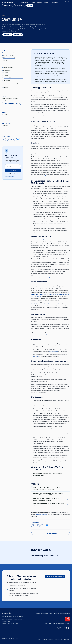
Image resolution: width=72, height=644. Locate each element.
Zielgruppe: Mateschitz (9, 55)
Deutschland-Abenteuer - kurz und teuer (13, 78)
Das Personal (7, 80)
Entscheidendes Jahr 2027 (9, 58)
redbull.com (36, 356)
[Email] (13, 166)
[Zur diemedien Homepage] (8, 2)
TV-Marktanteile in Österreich (38, 335)
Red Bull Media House (39, 176)
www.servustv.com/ (53, 352)
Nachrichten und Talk (8, 67)
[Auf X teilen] (13, 139)
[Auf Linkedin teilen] (9, 139)
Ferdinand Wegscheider (37, 240)
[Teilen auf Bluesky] (18, 139)
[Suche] (67, 2)
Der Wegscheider (7, 70)
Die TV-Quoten (7, 73)
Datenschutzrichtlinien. (10, 176)
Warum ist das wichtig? (9, 53)
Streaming (6, 75)
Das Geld (5, 60)
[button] (4, 139)
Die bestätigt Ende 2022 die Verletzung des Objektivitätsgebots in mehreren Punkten (50, 294)
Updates (6, 87)
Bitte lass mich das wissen (41, 514)
